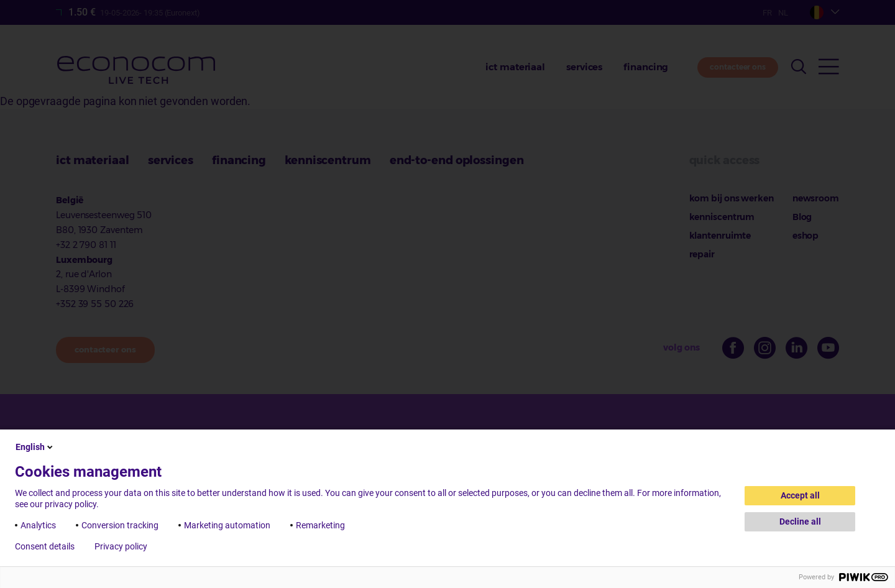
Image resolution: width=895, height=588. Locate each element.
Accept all (800, 495)
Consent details (45, 546)
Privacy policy (121, 546)
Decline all (800, 521)
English (35, 447)
